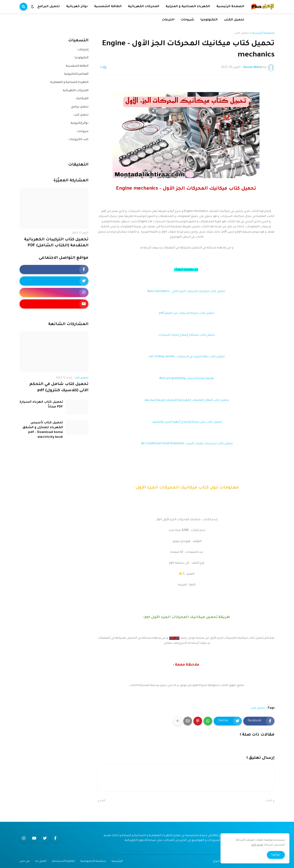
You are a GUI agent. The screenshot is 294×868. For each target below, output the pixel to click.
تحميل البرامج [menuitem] (49, 7)
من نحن (25, 861)
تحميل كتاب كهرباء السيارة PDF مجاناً (41, 405)
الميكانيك (82, 99)
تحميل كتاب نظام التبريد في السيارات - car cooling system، (186, 357)
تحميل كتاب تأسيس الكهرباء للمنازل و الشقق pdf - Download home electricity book (43, 430)
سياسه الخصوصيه (93, 861)
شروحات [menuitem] (187, 20)
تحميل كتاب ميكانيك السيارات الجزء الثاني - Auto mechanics (186, 292)
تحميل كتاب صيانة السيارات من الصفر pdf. (186, 313)
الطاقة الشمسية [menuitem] (108, 7)
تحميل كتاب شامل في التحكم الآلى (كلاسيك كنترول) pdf (59, 388)
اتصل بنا (41, 861)
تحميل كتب (242, 33)
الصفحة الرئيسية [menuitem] (230, 7)
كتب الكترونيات (79, 140)
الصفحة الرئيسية (263, 33)
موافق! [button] (276, 855)
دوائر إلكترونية (80, 123)
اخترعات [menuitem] (168, 20)
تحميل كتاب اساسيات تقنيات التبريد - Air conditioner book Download (187, 444)
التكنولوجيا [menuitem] (209, 20)
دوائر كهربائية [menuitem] (77, 7)
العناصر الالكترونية (76, 74)
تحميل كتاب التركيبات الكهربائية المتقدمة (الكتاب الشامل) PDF (56, 243)
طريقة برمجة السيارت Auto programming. (186, 379)
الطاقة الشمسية (77, 66)
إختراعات (83, 50)
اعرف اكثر (257, 845)
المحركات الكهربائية (76, 91)
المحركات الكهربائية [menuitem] (144, 7)
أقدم (103, 801)
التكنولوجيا (82, 58)
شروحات (83, 132)
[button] (32, 7)
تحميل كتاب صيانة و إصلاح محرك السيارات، (186, 335)
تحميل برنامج (80, 107)
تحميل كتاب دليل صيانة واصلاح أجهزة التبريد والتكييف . (186, 422)
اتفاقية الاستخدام (63, 861)
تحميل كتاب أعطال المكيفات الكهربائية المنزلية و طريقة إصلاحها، (186, 400)
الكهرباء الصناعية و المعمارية (69, 82)
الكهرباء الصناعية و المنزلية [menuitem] (188, 7)
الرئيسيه (117, 861)
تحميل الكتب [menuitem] (234, 20)
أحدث (269, 801)
